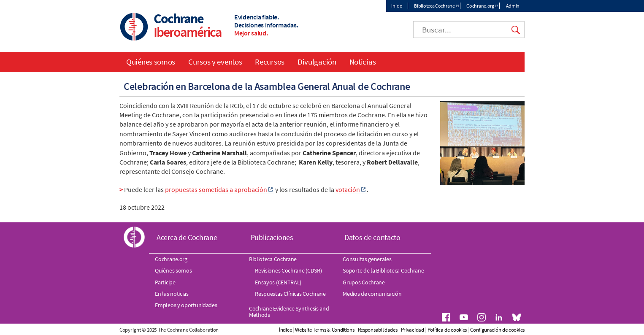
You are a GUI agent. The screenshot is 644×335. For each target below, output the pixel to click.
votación (348, 189)
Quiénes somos (151, 62)
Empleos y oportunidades (186, 305)
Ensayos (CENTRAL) (278, 282)
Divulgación (317, 62)
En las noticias (172, 294)
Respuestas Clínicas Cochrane (290, 294)
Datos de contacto (372, 237)
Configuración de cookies (497, 330)
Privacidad (413, 330)
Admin (513, 6)
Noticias (363, 62)
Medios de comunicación (372, 294)
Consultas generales (367, 259)
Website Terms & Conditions (325, 330)
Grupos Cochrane (364, 282)
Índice (285, 330)
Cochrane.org (480, 6)
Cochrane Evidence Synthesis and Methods (289, 311)
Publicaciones (272, 237)
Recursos (270, 62)
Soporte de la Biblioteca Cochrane (383, 270)
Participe (165, 282)
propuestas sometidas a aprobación (216, 189)
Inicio (397, 6)
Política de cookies (447, 330)
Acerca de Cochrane (187, 237)
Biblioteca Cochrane (434, 6)
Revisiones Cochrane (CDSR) (288, 270)
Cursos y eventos (215, 62)
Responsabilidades (378, 330)
